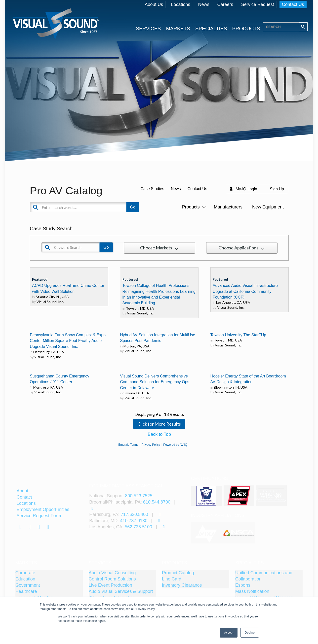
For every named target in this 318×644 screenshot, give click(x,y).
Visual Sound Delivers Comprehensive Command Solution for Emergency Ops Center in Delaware (155, 382)
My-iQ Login (246, 189)
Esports (243, 585)
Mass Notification (252, 591)
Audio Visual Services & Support (121, 591)
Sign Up (277, 189)
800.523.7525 (139, 496)
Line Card (172, 579)
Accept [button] (229, 633)
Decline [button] (250, 633)
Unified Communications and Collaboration (264, 576)
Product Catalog (178, 573)
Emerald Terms (128, 445)
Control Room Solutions (112, 579)
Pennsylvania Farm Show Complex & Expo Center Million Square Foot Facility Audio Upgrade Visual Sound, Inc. (68, 341)
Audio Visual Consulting (112, 573)
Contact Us (293, 4)
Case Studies (152, 189)
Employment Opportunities (43, 509)
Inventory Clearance (182, 585)
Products (193, 207)
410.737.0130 (134, 521)
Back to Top (159, 434)
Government (28, 585)
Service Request (258, 4)
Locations (180, 4)
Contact (24, 497)
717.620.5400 (134, 514)
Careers (225, 4)
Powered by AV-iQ (175, 445)
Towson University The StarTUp (238, 335)
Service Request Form (39, 516)
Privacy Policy (151, 445)
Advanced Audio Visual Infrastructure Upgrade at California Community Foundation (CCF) (245, 291)
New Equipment (268, 207)
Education (25, 579)
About (22, 491)
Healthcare (26, 591)
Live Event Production (110, 585)
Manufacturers (228, 207)
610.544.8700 (157, 502)
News (204, 4)
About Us (154, 4)
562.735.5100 (138, 527)
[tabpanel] (207, 533)
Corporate (25, 573)
